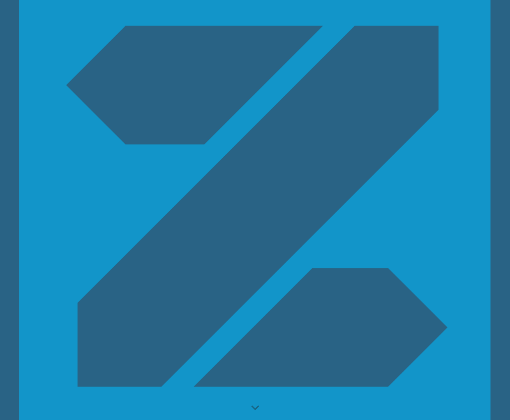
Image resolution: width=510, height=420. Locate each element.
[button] (255, 408)
